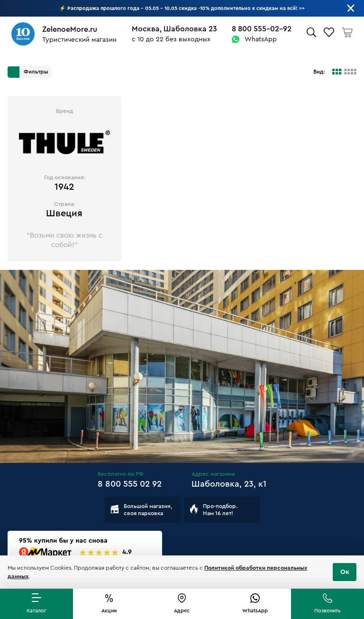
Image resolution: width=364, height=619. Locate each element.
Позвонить (328, 611)
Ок (345, 572)
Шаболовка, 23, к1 (229, 484)
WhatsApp (261, 39)
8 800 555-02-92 (262, 29)
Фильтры (28, 72)
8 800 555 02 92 (130, 484)
